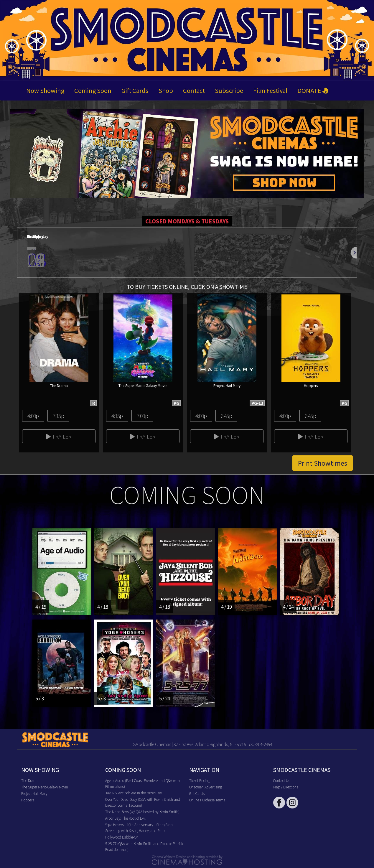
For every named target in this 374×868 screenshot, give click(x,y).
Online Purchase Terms (207, 800)
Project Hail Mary (34, 793)
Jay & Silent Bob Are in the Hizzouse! (134, 793)
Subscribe (229, 90)
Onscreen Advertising (206, 787)
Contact (194, 90)
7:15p (58, 416)
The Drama (30, 780)
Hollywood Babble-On (122, 837)
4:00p (33, 416)
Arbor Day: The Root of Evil (125, 818)
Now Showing (45, 90)
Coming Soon (93, 90)
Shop (166, 90)
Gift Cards (135, 90)
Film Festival (270, 90)
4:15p (117, 416)
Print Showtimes (323, 463)
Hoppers (28, 800)
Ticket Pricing (199, 780)
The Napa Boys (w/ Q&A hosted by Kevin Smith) (142, 812)
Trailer (59, 436)
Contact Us (282, 780)
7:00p (142, 416)
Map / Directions (286, 787)
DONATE (313, 90)
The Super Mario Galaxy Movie (45, 787)
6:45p (226, 416)
